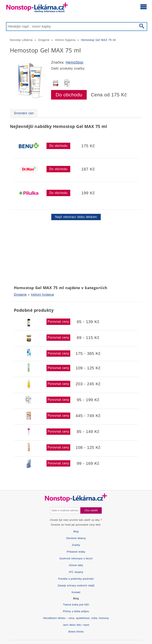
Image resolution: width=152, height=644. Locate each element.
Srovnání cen (24, 113)
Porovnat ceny (58, 322)
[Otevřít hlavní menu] (143, 7)
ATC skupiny (76, 572)
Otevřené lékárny (76, 538)
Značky (76, 545)
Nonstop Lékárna (21, 40)
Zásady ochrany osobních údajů (76, 586)
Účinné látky (76, 565)
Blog (76, 532)
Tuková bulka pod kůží (76, 605)
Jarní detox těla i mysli (76, 625)
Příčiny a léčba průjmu (76, 611)
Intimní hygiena (65, 40)
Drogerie (44, 40)
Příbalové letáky (76, 552)
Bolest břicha (76, 632)
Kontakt (76, 592)
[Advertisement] (76, 252)
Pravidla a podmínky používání (76, 579)
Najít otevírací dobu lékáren (76, 217)
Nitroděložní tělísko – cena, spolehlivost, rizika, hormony (76, 618)
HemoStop (75, 62)
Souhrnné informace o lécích (76, 559)
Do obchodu (69, 95)
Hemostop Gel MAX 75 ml (98, 40)
